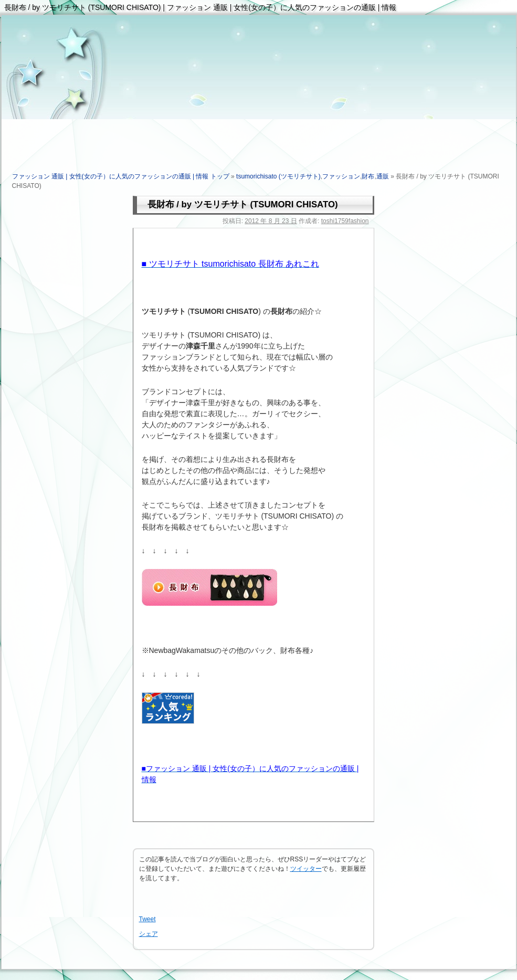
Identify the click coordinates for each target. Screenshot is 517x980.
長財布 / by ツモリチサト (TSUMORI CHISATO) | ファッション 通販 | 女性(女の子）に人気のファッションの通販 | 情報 (201, 7)
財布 (368, 176)
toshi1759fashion (345, 221)
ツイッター (306, 869)
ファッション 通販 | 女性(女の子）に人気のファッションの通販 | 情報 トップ (121, 176)
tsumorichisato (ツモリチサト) (278, 176)
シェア (149, 934)
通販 (383, 176)
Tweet (147, 919)
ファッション (341, 176)
